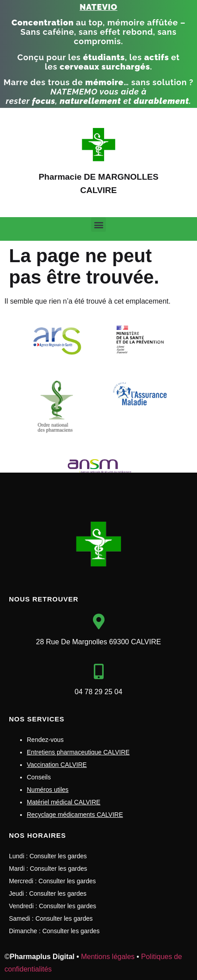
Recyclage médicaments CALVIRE (75, 815)
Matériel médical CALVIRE (64, 802)
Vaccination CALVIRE (57, 765)
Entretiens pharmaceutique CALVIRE (78, 752)
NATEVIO (98, 7)
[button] (98, 224)
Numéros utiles (48, 790)
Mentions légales (108, 957)
